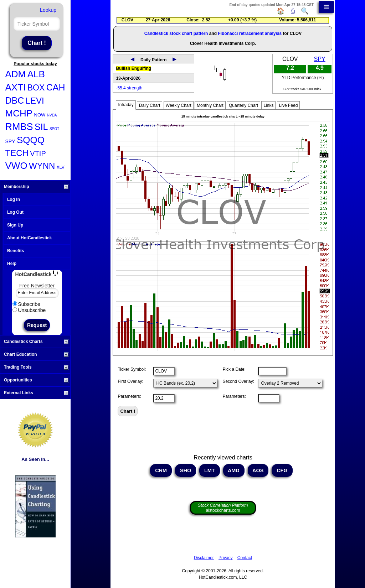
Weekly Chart (179, 105)
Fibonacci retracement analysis (250, 33)
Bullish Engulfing (133, 68)
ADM (16, 74)
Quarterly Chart (243, 105)
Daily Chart (150, 105)
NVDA (52, 115)
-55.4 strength (129, 88)
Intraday (126, 105)
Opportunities (36, 380)
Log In (14, 199)
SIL (41, 127)
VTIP (38, 153)
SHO (186, 470)
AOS (258, 470)
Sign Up (15, 225)
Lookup (48, 10)
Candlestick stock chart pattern (176, 33)
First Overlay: (130, 381)
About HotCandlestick (29, 238)
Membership (36, 187)
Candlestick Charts (36, 342)
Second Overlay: (238, 381)
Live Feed (289, 105)
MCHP (19, 113)
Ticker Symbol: (132, 369)
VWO (16, 166)
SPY (10, 141)
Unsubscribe (29, 310)
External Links (36, 393)
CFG (282, 470)
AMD (234, 470)
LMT (210, 470)
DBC (15, 100)
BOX (36, 88)
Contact (245, 558)
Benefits (16, 251)
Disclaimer (204, 558)
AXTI (16, 87)
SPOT (54, 129)
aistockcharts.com (223, 508)
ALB (36, 74)
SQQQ (31, 140)
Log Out (15, 212)
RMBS (19, 127)
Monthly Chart (210, 105)
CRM (161, 470)
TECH (17, 153)
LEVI (35, 101)
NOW (40, 115)
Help (12, 264)
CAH (56, 87)
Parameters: (129, 396)
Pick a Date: (234, 369)
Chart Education (36, 354)
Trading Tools (36, 367)
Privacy (225, 558)
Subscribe (26, 304)
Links (268, 105)
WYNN (42, 166)
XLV (61, 167)
